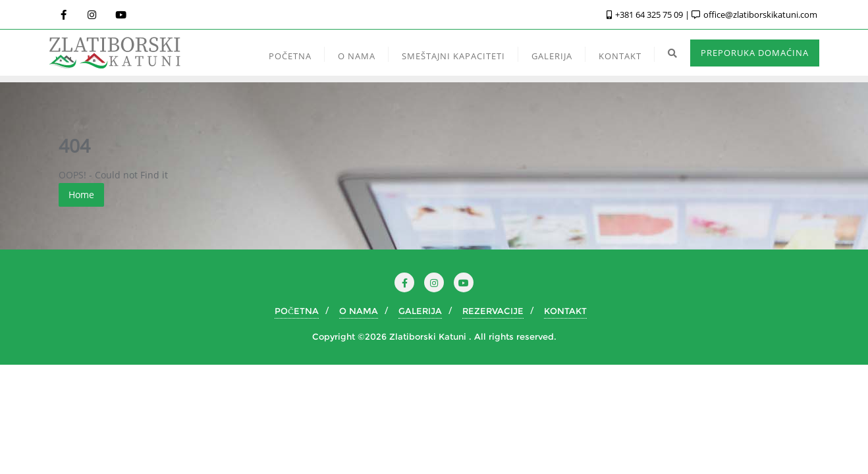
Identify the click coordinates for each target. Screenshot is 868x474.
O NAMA (359, 311)
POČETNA (297, 311)
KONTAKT (565, 311)
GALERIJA (420, 311)
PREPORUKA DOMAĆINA (755, 53)
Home (81, 195)
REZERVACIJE (493, 311)
